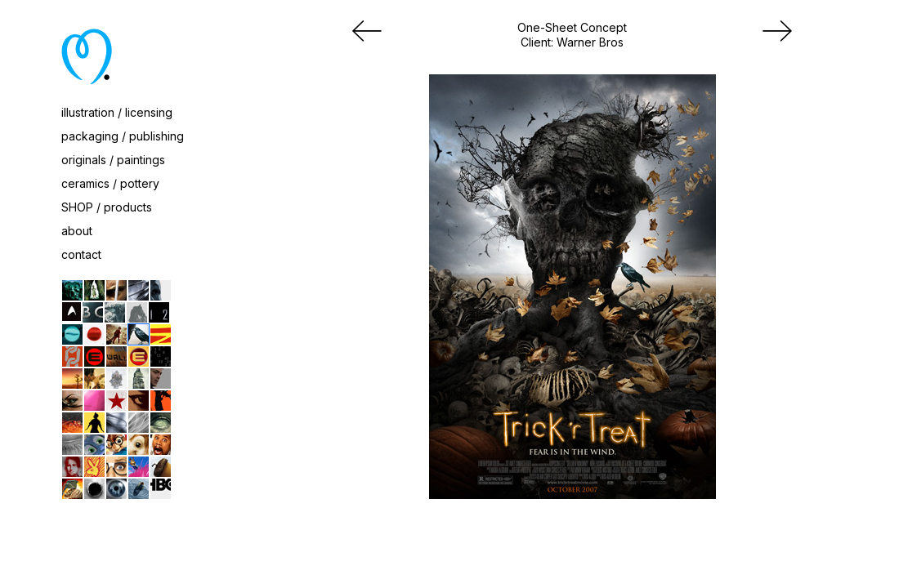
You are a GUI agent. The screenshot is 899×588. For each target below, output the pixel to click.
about (77, 231)
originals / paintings (113, 160)
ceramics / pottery (110, 183)
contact (81, 254)
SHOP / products (107, 207)
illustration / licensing (117, 112)
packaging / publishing (123, 136)
